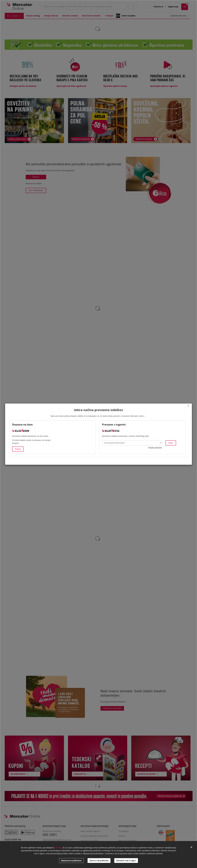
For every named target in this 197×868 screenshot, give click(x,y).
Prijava (18, 449)
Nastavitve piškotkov (71, 860)
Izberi (171, 443)
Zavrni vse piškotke (99, 860)
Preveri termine (155, 447)
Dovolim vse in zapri (126, 860)
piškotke (58, 848)
